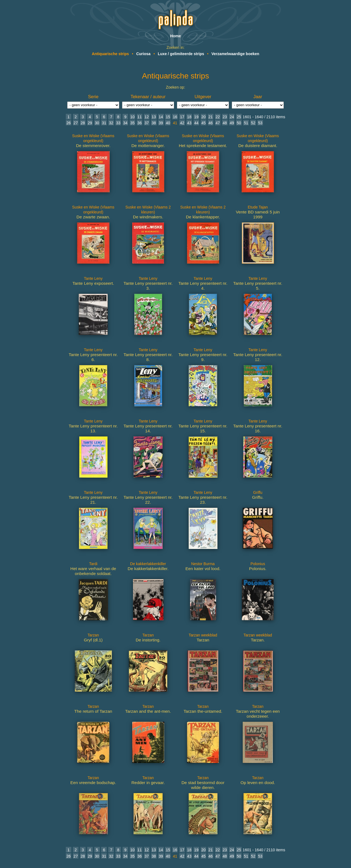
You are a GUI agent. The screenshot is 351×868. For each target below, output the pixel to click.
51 (246, 123)
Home (176, 36)
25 (239, 117)
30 (97, 123)
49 (232, 123)
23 (225, 117)
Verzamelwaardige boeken (235, 54)
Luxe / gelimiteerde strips (181, 54)
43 (189, 123)
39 (161, 123)
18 (189, 117)
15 (168, 117)
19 (196, 117)
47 (218, 123)
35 (132, 123)
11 (140, 117)
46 (211, 123)
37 (147, 123)
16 (175, 117)
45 (203, 123)
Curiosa (143, 54)
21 (211, 117)
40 (168, 123)
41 (175, 123)
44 (196, 123)
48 (225, 123)
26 (69, 123)
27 (76, 123)
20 (203, 117)
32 (111, 123)
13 (154, 117)
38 (154, 123)
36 (140, 123)
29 (90, 123)
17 (182, 117)
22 (218, 117)
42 (182, 123)
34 (125, 123)
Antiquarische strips (110, 54)
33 (118, 123)
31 (104, 123)
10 (132, 117)
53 (260, 123)
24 (232, 117)
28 (83, 123)
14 (161, 117)
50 (239, 123)
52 (253, 123)
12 (147, 117)
